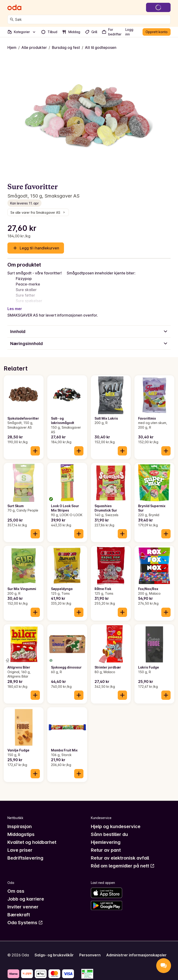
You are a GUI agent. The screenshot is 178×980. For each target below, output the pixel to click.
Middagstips (21, 834)
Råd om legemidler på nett (123, 866)
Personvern (90, 955)
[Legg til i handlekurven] (35, 451)
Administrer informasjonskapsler (136, 955)
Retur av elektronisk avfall (120, 858)
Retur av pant (106, 850)
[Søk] (12, 19)
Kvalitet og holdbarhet (32, 842)
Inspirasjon (20, 826)
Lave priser (20, 850)
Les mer (15, 309)
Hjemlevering (106, 842)
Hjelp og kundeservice (116, 826)
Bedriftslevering (25, 858)
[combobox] (92, 19)
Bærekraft (19, 915)
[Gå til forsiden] (14, 7)
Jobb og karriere (26, 899)
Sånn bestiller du (109, 834)
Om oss (16, 891)
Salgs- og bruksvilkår (54, 955)
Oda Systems (25, 923)
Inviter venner (23, 907)
